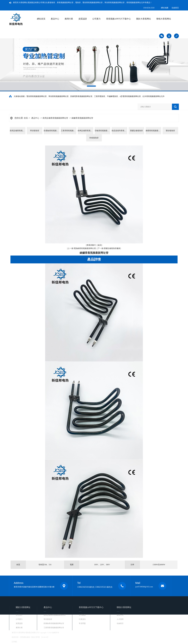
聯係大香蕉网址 (164, 19)
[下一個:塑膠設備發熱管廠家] (109, 248)
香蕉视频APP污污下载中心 (118, 19)
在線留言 (175, 8)
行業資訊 (82, 619)
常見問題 (82, 623)
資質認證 (83, 19)
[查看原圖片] (91, 245)
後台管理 (36, 637)
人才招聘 (120, 619)
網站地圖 (165, 8)
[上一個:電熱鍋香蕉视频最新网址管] (82, 248)
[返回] (100, 245)
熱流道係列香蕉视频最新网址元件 (119, 131)
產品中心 (55, 19)
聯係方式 (120, 615)
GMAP (45, 637)
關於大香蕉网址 (144, 19)
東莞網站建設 (25, 637)
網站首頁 (41, 19)
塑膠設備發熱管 (136, 131)
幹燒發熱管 (94, 138)
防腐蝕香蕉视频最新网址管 (52, 131)
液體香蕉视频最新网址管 (153, 131)
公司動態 (82, 615)
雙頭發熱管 (170, 131)
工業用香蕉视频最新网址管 (69, 131)
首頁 (26, 118)
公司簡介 (19, 615)
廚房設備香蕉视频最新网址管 (55, 118)
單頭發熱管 (35, 131)
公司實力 (96, 19)
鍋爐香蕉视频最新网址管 (82, 118)
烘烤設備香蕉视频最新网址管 (86, 131)
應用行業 (69, 19)
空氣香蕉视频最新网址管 (102, 131)
